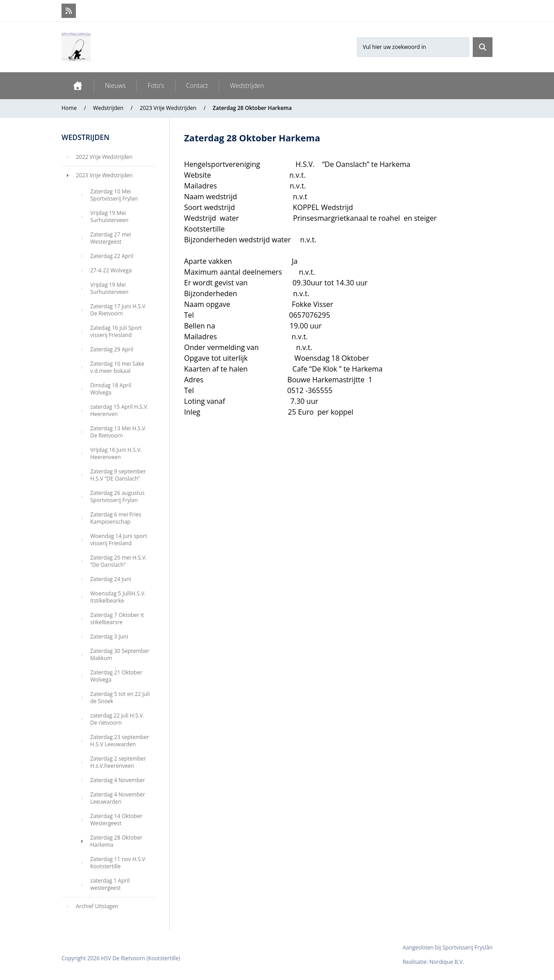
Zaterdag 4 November (118, 780)
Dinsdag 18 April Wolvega (111, 389)
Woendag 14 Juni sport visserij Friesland (119, 540)
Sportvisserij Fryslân (468, 947)
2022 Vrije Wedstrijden (104, 157)
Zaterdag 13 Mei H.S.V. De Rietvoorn (119, 432)
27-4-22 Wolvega (111, 270)
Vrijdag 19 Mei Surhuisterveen (109, 217)
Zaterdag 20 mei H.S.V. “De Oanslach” (119, 561)
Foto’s (156, 85)
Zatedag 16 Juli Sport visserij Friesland (116, 331)
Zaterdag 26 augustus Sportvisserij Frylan (117, 497)
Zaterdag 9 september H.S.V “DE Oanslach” (118, 475)
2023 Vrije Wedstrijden (168, 108)
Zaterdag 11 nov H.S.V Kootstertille (118, 863)
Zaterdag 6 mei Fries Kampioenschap (116, 518)
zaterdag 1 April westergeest (110, 884)
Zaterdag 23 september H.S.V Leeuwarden (120, 741)
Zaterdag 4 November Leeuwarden (118, 798)
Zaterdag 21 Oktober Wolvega (116, 676)
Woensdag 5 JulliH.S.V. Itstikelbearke (118, 597)
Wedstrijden (247, 85)
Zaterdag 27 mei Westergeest (111, 238)
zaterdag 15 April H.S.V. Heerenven (119, 410)
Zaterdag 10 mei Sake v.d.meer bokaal (117, 367)
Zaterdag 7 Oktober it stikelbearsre (117, 619)
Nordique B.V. (446, 962)
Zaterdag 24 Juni (111, 579)
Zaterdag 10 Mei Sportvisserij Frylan (114, 195)
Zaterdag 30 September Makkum (120, 654)
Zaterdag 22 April (112, 256)
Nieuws (115, 85)
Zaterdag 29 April (112, 349)
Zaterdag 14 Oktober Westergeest (116, 820)
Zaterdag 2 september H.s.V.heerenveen (118, 762)
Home (69, 108)
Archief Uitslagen (97, 906)
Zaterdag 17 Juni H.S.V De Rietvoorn (118, 310)
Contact (197, 85)
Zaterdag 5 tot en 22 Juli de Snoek (120, 698)
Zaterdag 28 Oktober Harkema (116, 841)
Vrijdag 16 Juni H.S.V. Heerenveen (116, 453)
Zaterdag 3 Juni (109, 637)
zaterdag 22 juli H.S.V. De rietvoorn (117, 719)
